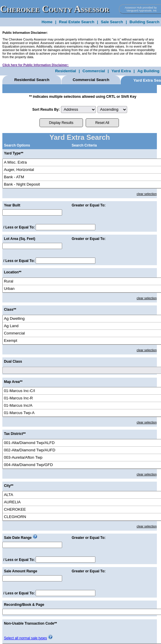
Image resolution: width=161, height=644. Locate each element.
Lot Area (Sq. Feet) (19, 239)
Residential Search (32, 80)
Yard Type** (14, 153)
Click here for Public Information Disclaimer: (35, 65)
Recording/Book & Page (24, 605)
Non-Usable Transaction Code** (30, 623)
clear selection (147, 194)
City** (9, 486)
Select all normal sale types (25, 638)
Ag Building (148, 71)
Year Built (12, 205)
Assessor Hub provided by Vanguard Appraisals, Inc (141, 9)
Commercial (94, 71)
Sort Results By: (46, 110)
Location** (13, 272)
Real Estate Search (77, 22)
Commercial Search (91, 80)
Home (47, 22)
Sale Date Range (18, 538)
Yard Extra (121, 71)
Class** (10, 310)
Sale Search (112, 22)
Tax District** (15, 434)
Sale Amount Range (20, 571)
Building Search (144, 22)
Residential (65, 71)
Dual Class (13, 361)
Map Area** (13, 382)
